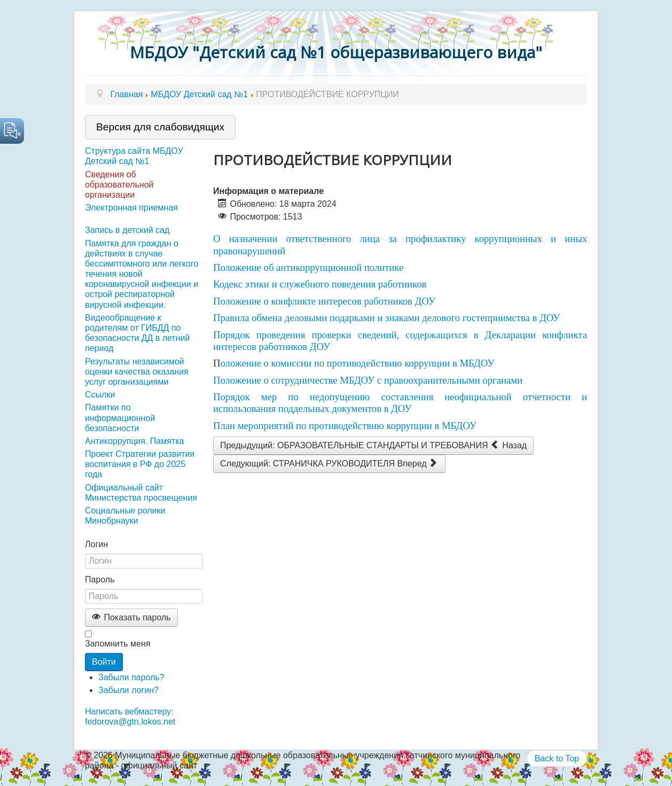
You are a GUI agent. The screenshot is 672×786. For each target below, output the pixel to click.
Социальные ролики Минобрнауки (125, 516)
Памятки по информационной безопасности (120, 418)
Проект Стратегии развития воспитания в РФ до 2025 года (140, 464)
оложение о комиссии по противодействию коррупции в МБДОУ (357, 363)
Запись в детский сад (127, 230)
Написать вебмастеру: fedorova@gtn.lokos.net (130, 717)
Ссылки (100, 395)
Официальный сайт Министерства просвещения (141, 493)
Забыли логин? (128, 690)
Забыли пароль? (131, 677)
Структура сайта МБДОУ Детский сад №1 (134, 156)
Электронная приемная (131, 208)
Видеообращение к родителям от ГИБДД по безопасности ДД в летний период (137, 333)
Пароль (100, 579)
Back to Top (557, 758)
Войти (104, 662)
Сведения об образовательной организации (119, 185)
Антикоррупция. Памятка (134, 441)
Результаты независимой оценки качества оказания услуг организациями (137, 372)
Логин (96, 544)
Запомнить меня (118, 644)
